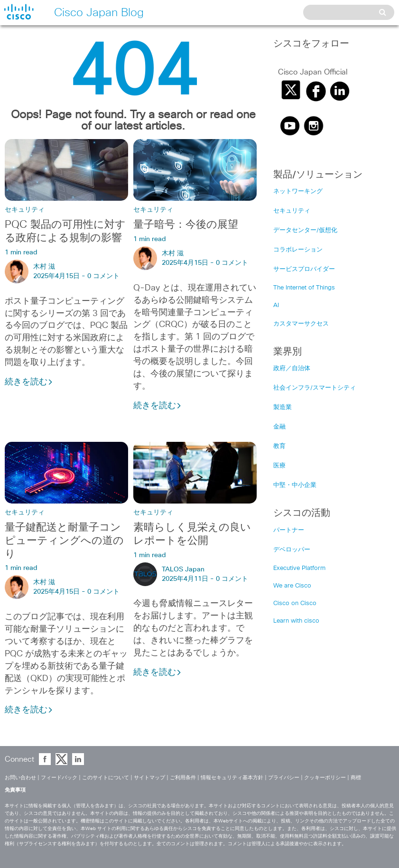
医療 (279, 466)
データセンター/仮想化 (305, 230)
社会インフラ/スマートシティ (315, 388)
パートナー (289, 530)
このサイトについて (106, 778)
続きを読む (29, 382)
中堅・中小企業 (295, 485)
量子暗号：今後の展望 (186, 225)
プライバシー (284, 778)
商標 (356, 778)
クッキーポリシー (325, 778)
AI (276, 305)
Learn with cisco (296, 621)
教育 (279, 446)
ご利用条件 (183, 778)
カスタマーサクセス (301, 324)
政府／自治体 (292, 369)
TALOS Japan (183, 569)
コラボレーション (298, 250)
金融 (279, 427)
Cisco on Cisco (295, 603)
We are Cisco (292, 586)
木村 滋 (44, 267)
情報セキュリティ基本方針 (232, 778)
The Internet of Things (304, 288)
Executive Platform (299, 568)
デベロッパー (292, 550)
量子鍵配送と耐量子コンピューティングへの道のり (64, 541)
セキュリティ (25, 210)
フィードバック (59, 778)
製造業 (283, 407)
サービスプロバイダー (304, 269)
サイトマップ (149, 778)
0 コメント (103, 276)
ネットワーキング (298, 191)
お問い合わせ (20, 778)
